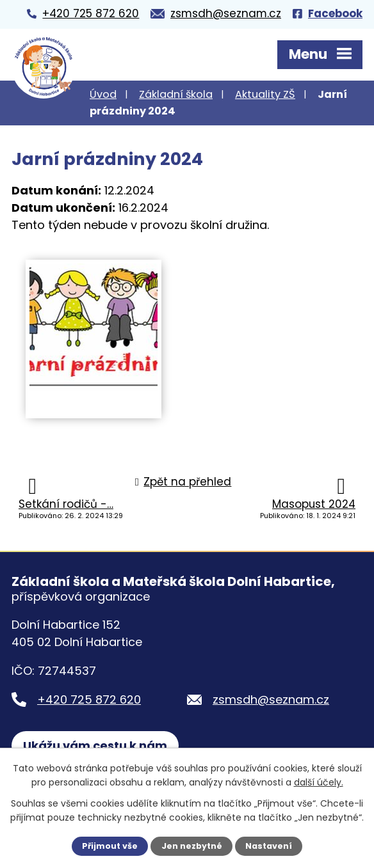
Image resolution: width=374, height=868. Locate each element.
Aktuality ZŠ (265, 94)
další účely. (319, 782)
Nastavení (269, 846)
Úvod (103, 94)
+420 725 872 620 (89, 699)
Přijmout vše (110, 846)
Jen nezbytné (192, 846)
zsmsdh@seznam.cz (271, 699)
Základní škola (176, 94)
